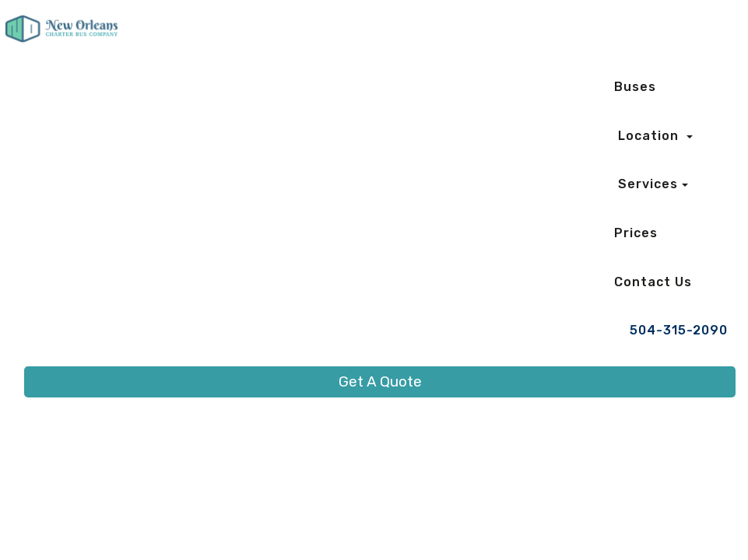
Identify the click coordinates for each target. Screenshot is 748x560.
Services (648, 184)
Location (650, 136)
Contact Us (653, 282)
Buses (635, 87)
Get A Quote (380, 381)
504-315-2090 (679, 330)
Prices (636, 233)
